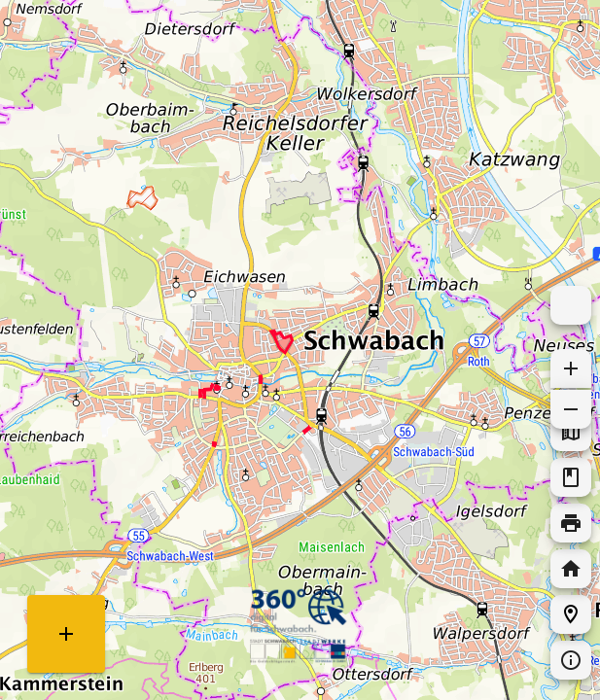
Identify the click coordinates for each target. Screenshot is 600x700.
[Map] (300, 350)
